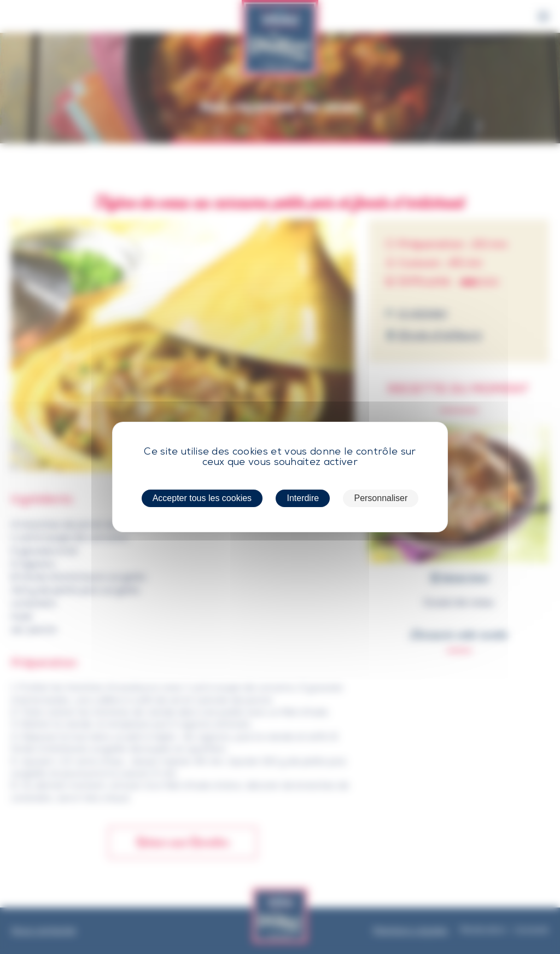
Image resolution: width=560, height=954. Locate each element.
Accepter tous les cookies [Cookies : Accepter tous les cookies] (202, 498)
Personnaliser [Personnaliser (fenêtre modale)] (381, 498)
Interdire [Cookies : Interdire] (303, 498)
